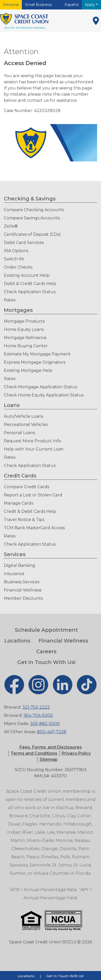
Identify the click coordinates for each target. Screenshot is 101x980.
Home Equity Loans (24, 329)
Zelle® (11, 226)
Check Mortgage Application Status (40, 387)
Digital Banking (20, 565)
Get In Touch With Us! (46, 662)
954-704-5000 (38, 715)
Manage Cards (19, 503)
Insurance (14, 574)
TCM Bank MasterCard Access (34, 528)
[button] (34, 753)
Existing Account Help (27, 275)
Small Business (38, 5)
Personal (11, 5)
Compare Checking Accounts (34, 210)
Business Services (22, 582)
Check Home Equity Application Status (44, 395)
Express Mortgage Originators (35, 362)
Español (72, 5)
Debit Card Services (24, 243)
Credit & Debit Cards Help (30, 511)
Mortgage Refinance (25, 338)
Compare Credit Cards (26, 487)
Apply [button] (90, 5)
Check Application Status (30, 292)
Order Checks (18, 267)
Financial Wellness (23, 590)
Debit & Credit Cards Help (30, 284)
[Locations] (96, 21)
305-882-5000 (45, 724)
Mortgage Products (24, 321)
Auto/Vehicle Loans (24, 416)
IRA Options (16, 251)
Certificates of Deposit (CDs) (32, 234)
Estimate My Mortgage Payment (37, 354)
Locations (17, 641)
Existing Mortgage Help (28, 370)
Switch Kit (14, 259)
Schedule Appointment (46, 630)
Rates (10, 300)
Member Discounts (23, 598)
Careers (46, 651)
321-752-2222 (36, 707)
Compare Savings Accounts (32, 218)
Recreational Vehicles (26, 425)
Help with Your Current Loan (34, 449)
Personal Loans (19, 433)
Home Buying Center (26, 346)
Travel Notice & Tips (24, 520)
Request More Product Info (33, 441)
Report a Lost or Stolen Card (33, 495)
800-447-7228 (52, 732)
